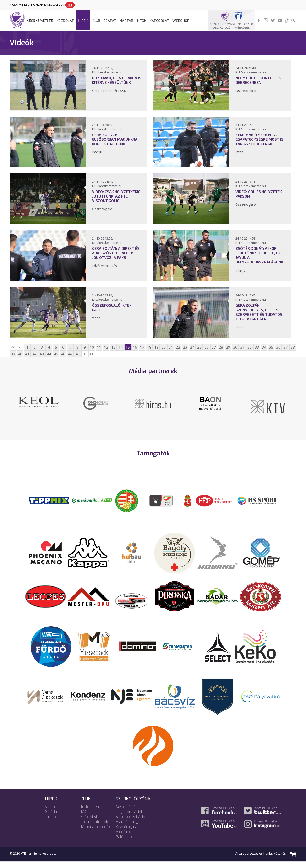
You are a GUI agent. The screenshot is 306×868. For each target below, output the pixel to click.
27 (214, 347)
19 (156, 347)
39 (13, 354)
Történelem (90, 813)
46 (63, 354)
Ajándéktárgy (127, 828)
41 (27, 354)
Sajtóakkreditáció (130, 823)
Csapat (110, 21)
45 (56, 354)
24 (192, 347)
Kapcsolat (159, 21)
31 (242, 347)
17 (142, 347)
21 (171, 347)
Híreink (51, 823)
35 (271, 347)
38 (293, 347)
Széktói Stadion (93, 823)
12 (106, 347)
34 (264, 347)
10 (92, 347)
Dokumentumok (94, 828)
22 (178, 347)
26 (207, 347)
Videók (51, 813)
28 (221, 347)
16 (135, 347)
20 (164, 347)
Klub (96, 21)
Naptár (126, 21)
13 (113, 347)
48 (77, 354)
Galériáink (124, 843)
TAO (84, 818)
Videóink (123, 838)
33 (257, 347)
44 (49, 354)
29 (228, 347)
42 (34, 354)
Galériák (52, 818)
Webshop (181, 21)
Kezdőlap (65, 21)
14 (120, 347)
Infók (141, 21)
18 (149, 347)
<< (13, 347)
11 (99, 347)
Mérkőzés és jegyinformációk (129, 816)
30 (235, 347)
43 (42, 354)
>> (92, 354)
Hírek (83, 21)
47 (70, 354)
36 (278, 347)
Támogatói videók (95, 833)
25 (199, 347)
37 (285, 347)
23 (185, 347)
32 (250, 347)
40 (20, 354)
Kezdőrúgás (126, 833)
